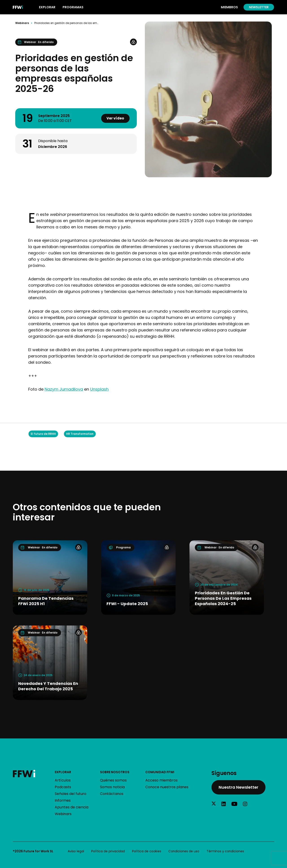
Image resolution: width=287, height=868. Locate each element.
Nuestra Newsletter (238, 787)
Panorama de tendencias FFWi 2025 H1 (46, 601)
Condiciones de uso (184, 851)
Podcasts (63, 787)
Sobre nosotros (115, 772)
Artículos (63, 780)
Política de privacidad (108, 851)
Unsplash (99, 389)
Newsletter (259, 7)
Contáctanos (112, 794)
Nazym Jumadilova (64, 389)
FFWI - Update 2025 (127, 604)
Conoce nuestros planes (167, 787)
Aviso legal (76, 851)
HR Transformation (80, 434)
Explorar (63, 772)
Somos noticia (112, 787)
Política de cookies (147, 851)
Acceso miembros (161, 780)
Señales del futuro (71, 794)
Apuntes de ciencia (72, 807)
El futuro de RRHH (43, 434)
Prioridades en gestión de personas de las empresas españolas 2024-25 (223, 598)
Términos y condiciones (225, 851)
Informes (63, 800)
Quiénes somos (113, 780)
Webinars (22, 23)
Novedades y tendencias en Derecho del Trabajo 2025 (48, 686)
